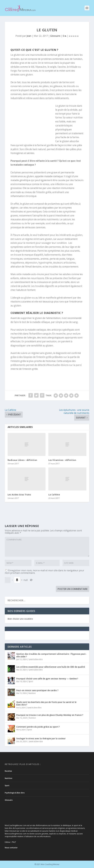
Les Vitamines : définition (62, 460)
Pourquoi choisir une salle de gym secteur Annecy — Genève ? (47, 679)
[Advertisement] (33, 123)
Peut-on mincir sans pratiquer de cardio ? (37, 690)
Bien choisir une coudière (20, 619)
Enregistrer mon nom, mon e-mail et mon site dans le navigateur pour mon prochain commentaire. (44, 572)
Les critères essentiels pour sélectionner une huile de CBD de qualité (51, 667)
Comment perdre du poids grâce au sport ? (38, 727)
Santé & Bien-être (36, 659)
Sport (31, 681)
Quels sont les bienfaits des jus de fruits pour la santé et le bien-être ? (46, 703)
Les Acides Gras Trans (19, 495)
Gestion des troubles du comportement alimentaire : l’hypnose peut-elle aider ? (51, 655)
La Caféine (54, 495)
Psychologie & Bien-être (15, 793)
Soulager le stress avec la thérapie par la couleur (41, 738)
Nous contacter (11, 848)
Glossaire (55, 36)
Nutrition (32, 693)
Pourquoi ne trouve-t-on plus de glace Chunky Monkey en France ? (50, 715)
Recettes (8, 771)
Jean (29, 36)
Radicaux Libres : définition (22, 460)
